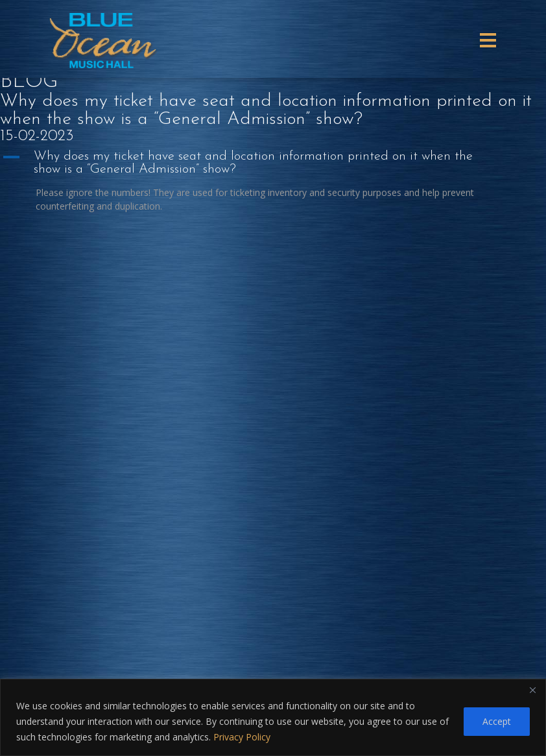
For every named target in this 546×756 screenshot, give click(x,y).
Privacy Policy (242, 737)
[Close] (532, 690)
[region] (273, 717)
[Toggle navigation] (488, 40)
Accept (497, 721)
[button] (273, 163)
